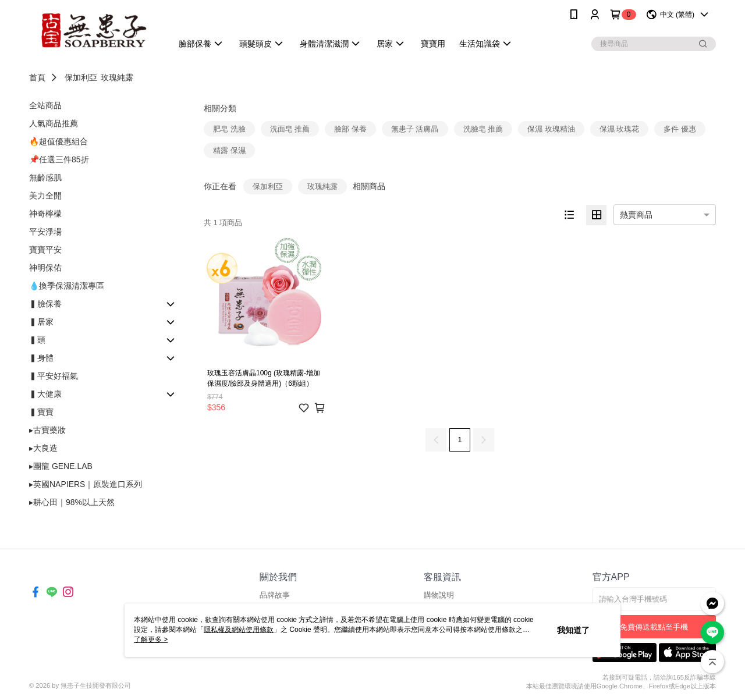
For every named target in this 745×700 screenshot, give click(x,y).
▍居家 (41, 322)
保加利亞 (81, 77)
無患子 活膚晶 (415, 129)
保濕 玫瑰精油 (551, 129)
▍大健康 (45, 394)
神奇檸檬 (45, 214)
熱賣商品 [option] (636, 215)
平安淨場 (45, 232)
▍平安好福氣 (54, 376)
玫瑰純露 (117, 77)
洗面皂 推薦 (290, 129)
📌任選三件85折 (59, 159)
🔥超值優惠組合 (58, 141)
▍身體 (41, 358)
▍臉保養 (45, 304)
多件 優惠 (680, 129)
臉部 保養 (350, 129)
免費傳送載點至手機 (654, 627)
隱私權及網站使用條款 (239, 630)
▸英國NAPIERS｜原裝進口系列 (86, 484)
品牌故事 (275, 595)
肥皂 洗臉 (229, 129)
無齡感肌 (45, 177)
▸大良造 (43, 448)
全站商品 (45, 105)
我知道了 (573, 630)
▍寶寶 (41, 412)
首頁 (37, 77)
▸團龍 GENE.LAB (61, 466)
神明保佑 (45, 268)
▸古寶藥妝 (47, 430)
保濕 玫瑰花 (620, 129)
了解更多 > (151, 639)
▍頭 (37, 340)
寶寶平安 (45, 250)
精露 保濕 (229, 150)
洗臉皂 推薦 (483, 129)
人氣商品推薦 (54, 123)
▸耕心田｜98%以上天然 (72, 502)
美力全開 (45, 196)
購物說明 (439, 595)
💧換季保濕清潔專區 (67, 286)
